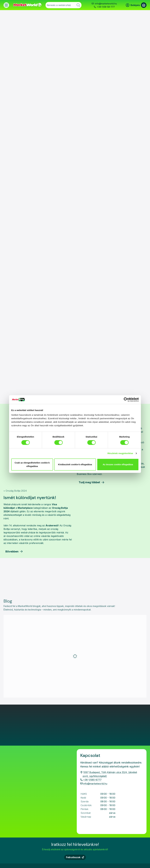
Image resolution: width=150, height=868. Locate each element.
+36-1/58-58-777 (106, 7)
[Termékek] (6, 5)
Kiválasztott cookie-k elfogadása (75, 464)
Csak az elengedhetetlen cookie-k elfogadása (32, 464)
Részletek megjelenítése (120, 453)
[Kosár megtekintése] (144, 5)
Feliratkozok (75, 777)
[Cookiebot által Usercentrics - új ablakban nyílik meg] (126, 400)
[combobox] (64, 5)
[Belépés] (133, 5)
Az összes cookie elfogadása (118, 464)
